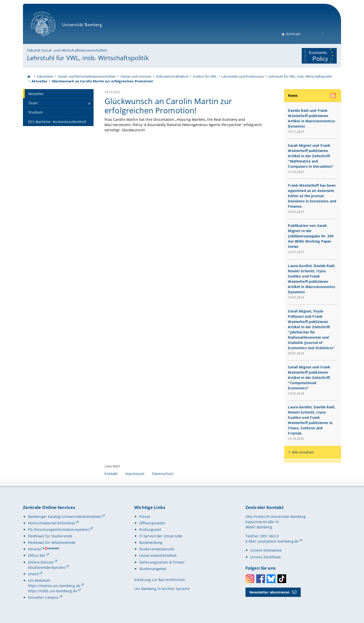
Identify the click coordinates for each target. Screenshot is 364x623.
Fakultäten (45, 76)
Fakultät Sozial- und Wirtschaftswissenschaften (67, 50)
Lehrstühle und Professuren (243, 76)
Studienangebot (153, 569)
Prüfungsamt (150, 530)
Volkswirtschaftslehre (172, 76)
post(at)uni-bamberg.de (278, 541)
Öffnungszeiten (152, 523)
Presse (145, 517)
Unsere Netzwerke (266, 550)
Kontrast (293, 34)
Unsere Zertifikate (266, 557)
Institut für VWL (205, 76)
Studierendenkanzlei (157, 549)
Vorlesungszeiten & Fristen (162, 562)
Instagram (250, 579)
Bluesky (271, 579)
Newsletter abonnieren (269, 592)
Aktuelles (39, 81)
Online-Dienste (41, 562)
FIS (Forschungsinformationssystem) (59, 530)
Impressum (135, 474)
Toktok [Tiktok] (282, 579)
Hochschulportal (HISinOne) (52, 523)
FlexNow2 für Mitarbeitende (52, 543)
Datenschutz (163, 474)
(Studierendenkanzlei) (47, 567)
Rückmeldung (151, 543)
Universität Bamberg (68, 26)
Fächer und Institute (136, 76)
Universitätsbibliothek (158, 555)
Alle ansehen (303, 452)
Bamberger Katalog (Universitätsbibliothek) (65, 517)
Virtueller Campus (43, 597)
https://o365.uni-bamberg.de (53, 591)
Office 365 (37, 555)
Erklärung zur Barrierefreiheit (160, 580)
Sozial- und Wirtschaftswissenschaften (87, 76)
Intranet (35, 549)
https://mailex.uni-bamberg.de (54, 586)
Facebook (261, 579)
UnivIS (33, 574)
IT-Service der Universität (161, 536)
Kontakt (111, 474)
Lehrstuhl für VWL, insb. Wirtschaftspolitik (88, 58)
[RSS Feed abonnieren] (334, 96)
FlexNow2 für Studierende (50, 536)
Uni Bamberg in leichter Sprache (162, 589)
